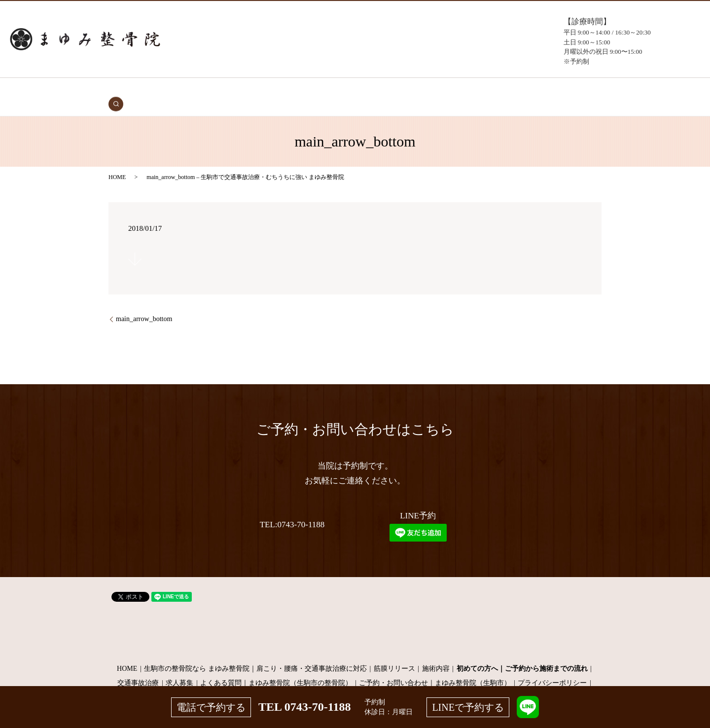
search (544, 89)
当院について (395, 90)
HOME (171, 90)
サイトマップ (355, 682)
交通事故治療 (206, 90)
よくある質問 (441, 90)
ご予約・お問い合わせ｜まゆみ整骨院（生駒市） (435, 668)
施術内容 (436, 653)
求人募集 (179, 668)
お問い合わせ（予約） (500, 90)
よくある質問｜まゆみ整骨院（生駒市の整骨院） (276, 668)
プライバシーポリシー (552, 668)
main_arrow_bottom (144, 304)
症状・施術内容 (300, 90)
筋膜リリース (394, 653)
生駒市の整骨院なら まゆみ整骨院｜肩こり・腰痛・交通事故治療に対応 (255, 653)
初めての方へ (251, 90)
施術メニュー (350, 90)
